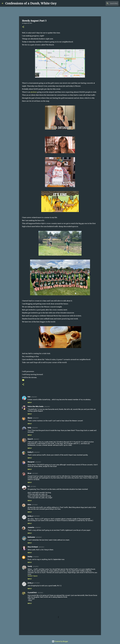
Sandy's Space (33, 576)
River (30, 473)
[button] (23, 27)
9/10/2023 (36, 557)
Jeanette (31, 527)
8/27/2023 (35, 473)
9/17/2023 (37, 583)
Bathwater (31, 537)
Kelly (29, 428)
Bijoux (30, 418)
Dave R (30, 439)
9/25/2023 (40, 593)
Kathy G (30, 452)
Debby (30, 557)
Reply (30, 402)
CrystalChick (32, 593)
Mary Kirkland (33, 547)
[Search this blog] (109, 3)
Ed (29, 486)
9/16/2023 (36, 566)
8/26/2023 (34, 397)
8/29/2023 (39, 537)
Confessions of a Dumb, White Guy (31, 3)
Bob (29, 397)
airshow (34, 92)
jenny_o (30, 516)
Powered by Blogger (60, 641)
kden (29, 505)
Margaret (31, 462)
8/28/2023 (38, 527)
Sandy (30, 566)
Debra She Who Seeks (36, 406)
